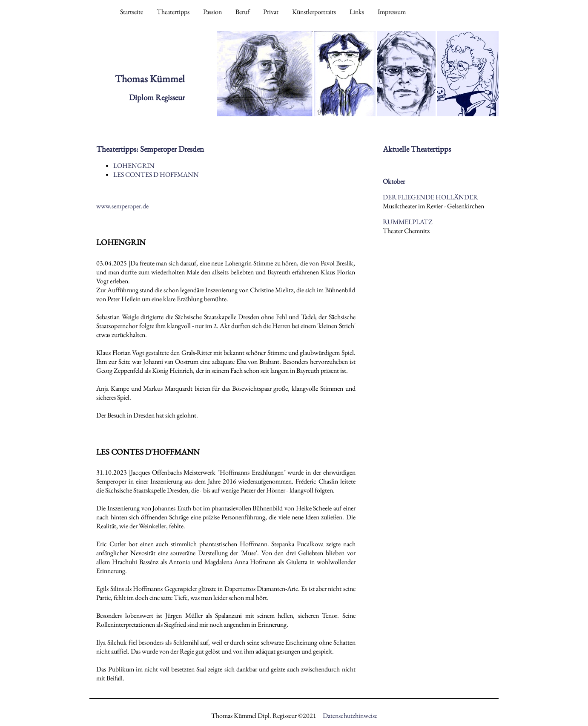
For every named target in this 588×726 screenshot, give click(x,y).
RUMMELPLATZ (408, 222)
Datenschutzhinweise (350, 716)
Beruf (242, 12)
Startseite (132, 12)
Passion (212, 12)
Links (357, 12)
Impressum (392, 12)
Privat (271, 12)
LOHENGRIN (134, 166)
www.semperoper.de (122, 206)
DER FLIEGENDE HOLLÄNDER (430, 197)
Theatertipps (173, 12)
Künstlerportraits (314, 12)
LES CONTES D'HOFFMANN (156, 174)
